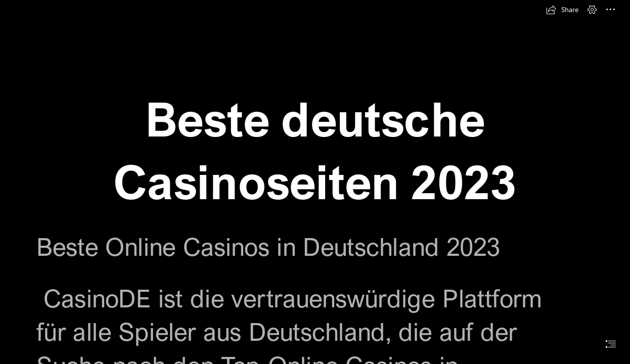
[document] (315, 182)
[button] (562, 10)
